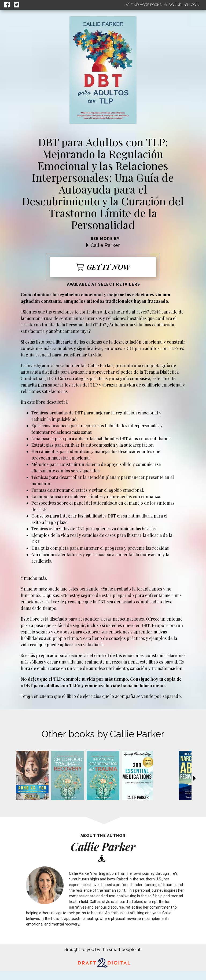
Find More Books (144, 5)
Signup (173, 5)
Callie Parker (105, 245)
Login (192, 5)
